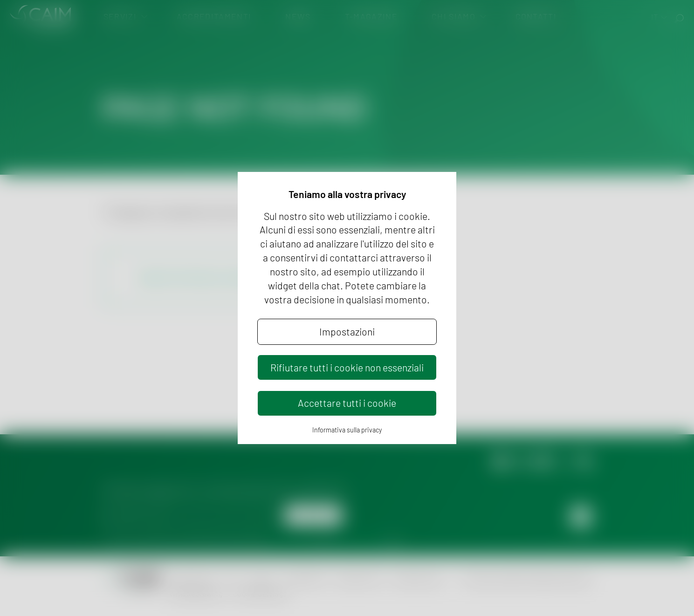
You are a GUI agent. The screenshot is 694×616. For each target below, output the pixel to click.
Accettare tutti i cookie (347, 403)
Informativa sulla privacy (347, 430)
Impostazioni (347, 332)
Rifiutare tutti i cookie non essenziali (347, 367)
